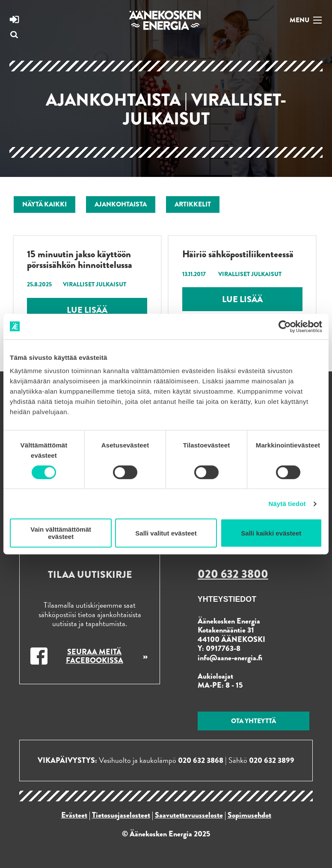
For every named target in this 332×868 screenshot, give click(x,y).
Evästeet (74, 815)
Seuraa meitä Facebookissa (95, 656)
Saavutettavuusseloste (189, 815)
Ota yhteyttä (253, 721)
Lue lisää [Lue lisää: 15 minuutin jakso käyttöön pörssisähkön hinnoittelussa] (87, 310)
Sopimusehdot (249, 815)
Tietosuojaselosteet (121, 815)
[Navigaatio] (304, 20)
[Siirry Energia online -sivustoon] (14, 21)
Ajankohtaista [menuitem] (121, 204)
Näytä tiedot (287, 504)
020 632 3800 (233, 574)
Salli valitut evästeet (166, 533)
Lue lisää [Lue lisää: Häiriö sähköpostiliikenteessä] (242, 299)
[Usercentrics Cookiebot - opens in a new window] (285, 327)
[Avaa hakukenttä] (14, 35)
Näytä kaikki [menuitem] (44, 204)
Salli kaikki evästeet (271, 533)
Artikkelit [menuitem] (193, 204)
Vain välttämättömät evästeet (61, 533)
